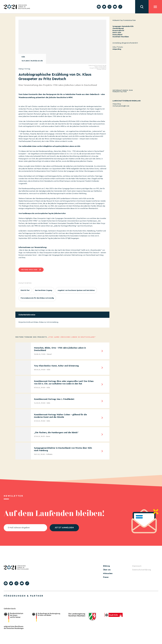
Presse (106, 577)
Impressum (137, 566)
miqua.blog (117, 49)
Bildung (106, 566)
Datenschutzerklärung (142, 570)
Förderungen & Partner (24, 596)
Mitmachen (108, 573)
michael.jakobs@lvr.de (121, 106)
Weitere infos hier (29, 270)
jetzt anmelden (64, 528)
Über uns (107, 570)
